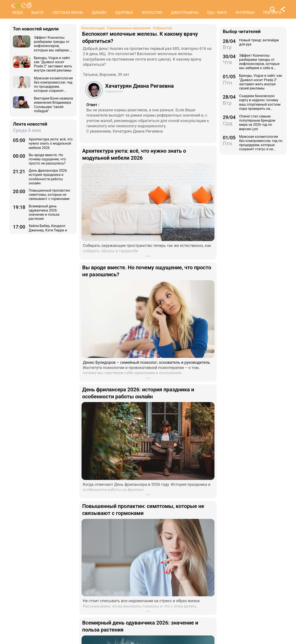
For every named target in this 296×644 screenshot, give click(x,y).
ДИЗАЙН (99, 13)
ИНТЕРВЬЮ (245, 13)
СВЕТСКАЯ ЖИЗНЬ (68, 13)
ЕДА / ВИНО (217, 13)
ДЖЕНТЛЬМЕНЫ (185, 13)
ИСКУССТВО (152, 13)
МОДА (18, 13)
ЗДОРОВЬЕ (124, 13)
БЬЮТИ (37, 13)
